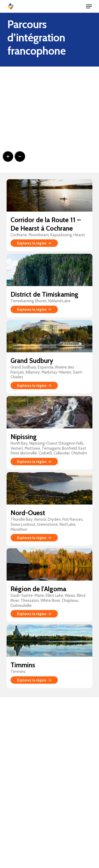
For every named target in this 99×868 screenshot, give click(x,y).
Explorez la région (34, 243)
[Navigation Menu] (89, 6)
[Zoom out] (20, 156)
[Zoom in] (8, 156)
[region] (49, 120)
